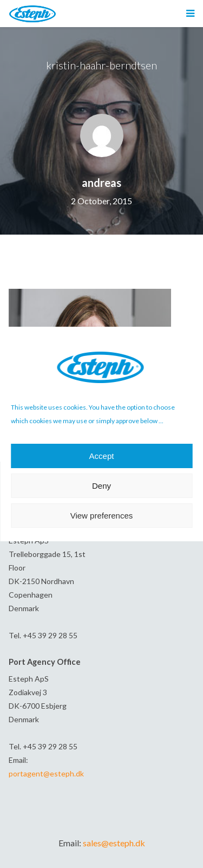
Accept (102, 456)
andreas (101, 183)
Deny (101, 486)
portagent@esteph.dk (46, 773)
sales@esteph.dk (114, 843)
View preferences (102, 516)
